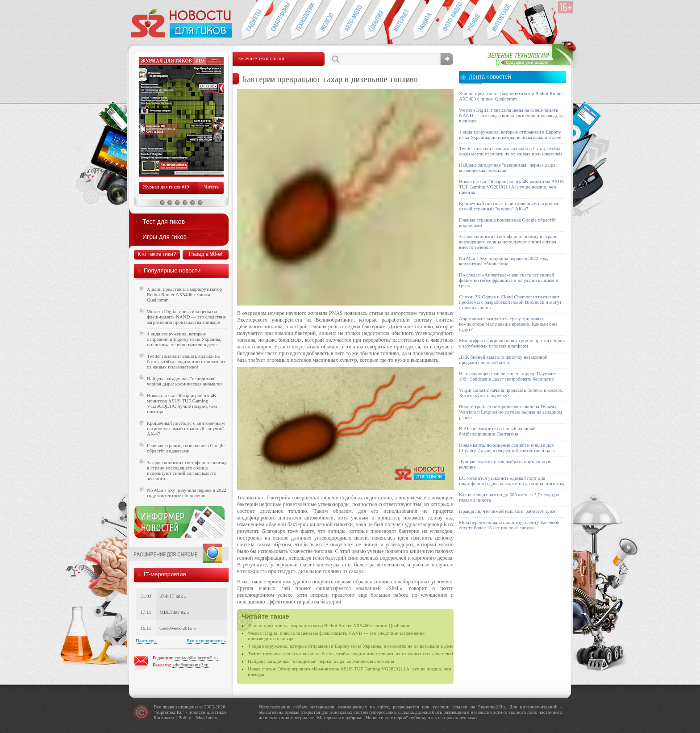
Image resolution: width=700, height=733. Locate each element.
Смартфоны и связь (278, 21)
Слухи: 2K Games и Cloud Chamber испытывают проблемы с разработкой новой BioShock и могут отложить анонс (510, 302)
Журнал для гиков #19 (166, 187)
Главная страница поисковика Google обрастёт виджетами (186, 448)
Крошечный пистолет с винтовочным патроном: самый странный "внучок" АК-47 (186, 428)
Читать (212, 187)
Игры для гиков (165, 237)
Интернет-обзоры (401, 21)
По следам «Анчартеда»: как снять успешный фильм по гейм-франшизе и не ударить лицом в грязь (508, 280)
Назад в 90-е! (206, 254)
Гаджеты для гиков (253, 21)
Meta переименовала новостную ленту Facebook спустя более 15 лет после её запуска (509, 525)
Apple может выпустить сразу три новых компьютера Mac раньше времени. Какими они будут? (508, 324)
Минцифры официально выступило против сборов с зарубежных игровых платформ (512, 343)
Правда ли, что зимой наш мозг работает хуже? (508, 511)
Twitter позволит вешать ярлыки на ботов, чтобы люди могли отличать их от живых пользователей (350, 653)
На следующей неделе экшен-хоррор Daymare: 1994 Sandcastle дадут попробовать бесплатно (508, 376)
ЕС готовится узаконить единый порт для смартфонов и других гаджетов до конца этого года (512, 481)
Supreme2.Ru (169, 712)
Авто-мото (352, 21)
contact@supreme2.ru (196, 658)
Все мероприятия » (206, 641)
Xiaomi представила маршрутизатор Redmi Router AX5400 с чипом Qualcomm (329, 625)
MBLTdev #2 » (174, 612)
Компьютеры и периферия (327, 21)
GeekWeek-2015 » (178, 628)
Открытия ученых (474, 21)
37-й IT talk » (173, 596)
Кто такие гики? (157, 254)
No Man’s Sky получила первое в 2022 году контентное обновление (187, 493)
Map (200, 717)
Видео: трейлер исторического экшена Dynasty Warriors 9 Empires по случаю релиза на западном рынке (510, 412)
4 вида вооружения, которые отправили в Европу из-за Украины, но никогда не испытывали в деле (351, 646)
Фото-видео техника (450, 21)
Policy (185, 717)
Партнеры (146, 641)
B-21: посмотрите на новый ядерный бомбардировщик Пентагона (497, 431)
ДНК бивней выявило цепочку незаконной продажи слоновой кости (503, 360)
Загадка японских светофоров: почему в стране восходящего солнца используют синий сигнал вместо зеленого (187, 470)
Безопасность (425, 21)
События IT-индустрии (376, 21)
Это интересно (503, 21)
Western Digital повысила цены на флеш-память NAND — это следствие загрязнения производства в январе (186, 317)
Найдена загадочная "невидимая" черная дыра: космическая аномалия (321, 661)
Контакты (164, 717)
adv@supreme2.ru (190, 665)
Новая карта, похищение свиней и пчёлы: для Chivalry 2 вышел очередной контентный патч (507, 448)
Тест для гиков (164, 222)
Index (211, 717)
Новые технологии (302, 21)
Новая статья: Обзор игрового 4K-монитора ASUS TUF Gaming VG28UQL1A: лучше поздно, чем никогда (182, 403)
